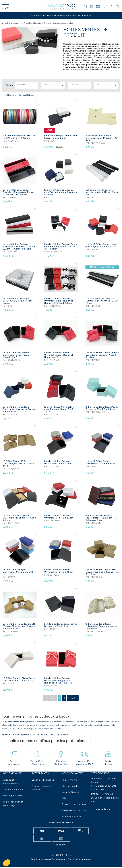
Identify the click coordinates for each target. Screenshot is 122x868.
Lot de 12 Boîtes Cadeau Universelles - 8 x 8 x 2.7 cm (59, 517)
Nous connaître (69, 781)
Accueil (5, 24)
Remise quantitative (13, 796)
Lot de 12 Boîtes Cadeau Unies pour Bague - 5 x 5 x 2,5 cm (102, 246)
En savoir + (61, 845)
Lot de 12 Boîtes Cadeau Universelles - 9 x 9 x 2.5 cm (59, 572)
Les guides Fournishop (43, 781)
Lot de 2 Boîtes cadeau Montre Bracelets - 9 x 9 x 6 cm (59, 627)
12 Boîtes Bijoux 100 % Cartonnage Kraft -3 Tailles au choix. (19, 464)
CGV (64, 799)
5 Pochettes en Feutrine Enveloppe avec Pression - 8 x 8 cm (102, 139)
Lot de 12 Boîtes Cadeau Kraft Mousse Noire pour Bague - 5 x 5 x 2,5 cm (102, 573)
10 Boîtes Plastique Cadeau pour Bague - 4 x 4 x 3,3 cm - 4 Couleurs (61, 193)
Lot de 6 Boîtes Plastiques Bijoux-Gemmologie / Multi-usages (18, 301)
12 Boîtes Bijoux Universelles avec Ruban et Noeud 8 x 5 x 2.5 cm (60, 410)
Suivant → (73, 699)
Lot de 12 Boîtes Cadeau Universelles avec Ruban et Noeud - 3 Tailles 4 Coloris (59, 301)
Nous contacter (103, 810)
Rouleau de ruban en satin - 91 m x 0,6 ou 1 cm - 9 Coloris (19, 138)
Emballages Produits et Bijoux (36, 24)
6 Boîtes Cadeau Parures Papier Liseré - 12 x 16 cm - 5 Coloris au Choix (101, 519)
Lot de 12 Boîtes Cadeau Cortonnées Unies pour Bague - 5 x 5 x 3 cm (19, 410)
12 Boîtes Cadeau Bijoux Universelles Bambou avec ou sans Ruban (101, 627)
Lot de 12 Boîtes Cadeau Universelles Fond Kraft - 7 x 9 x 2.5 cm (19, 519)
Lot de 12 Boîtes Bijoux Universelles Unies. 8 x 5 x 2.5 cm (18, 573)
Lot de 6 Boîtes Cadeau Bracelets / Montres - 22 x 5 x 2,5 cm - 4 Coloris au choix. (19, 247)
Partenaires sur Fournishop (75, 811)
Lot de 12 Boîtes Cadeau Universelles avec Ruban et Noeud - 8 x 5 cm (18, 356)
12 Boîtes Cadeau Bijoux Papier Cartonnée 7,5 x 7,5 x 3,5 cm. (20, 680)
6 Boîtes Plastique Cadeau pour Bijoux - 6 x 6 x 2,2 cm (59, 138)
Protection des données (74, 805)
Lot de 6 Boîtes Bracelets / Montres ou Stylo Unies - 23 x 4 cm (102, 193)
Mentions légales (70, 787)
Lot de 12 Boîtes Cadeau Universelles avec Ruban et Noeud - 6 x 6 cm (59, 356)
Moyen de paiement (13, 790)
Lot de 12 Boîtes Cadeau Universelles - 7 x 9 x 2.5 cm (100, 463)
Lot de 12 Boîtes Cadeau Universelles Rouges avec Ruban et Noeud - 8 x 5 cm (59, 681)
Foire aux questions (71, 817)
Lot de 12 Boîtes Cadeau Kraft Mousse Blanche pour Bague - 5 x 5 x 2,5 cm (19, 627)
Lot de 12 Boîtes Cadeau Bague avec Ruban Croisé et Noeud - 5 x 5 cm (101, 356)
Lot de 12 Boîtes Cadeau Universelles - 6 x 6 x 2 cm (58, 463)
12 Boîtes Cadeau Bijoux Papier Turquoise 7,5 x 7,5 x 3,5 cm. (102, 409)
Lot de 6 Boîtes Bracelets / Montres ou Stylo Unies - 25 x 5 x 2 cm (101, 301)
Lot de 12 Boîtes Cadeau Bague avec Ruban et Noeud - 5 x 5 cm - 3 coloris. (61, 247)
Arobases (87, 860)
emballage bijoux (103, 59)
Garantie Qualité (70, 793)
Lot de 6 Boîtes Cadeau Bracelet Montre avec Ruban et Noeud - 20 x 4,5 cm (19, 193)
